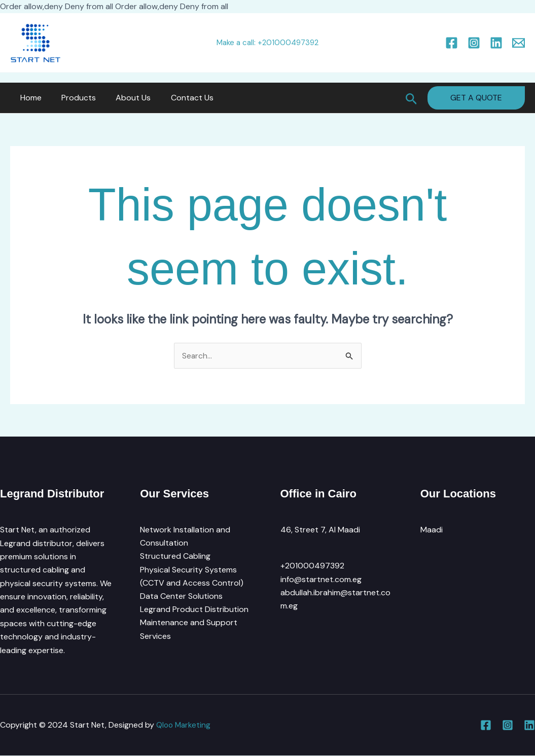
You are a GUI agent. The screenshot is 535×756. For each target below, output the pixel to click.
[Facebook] (452, 43)
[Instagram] (474, 43)
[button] (412, 98)
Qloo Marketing (184, 725)
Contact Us (179, 98)
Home (29, 98)
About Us (124, 98)
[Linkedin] (496, 43)
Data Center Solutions (181, 597)
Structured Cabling (175, 556)
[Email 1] (519, 43)
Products (73, 98)
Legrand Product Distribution (194, 610)
